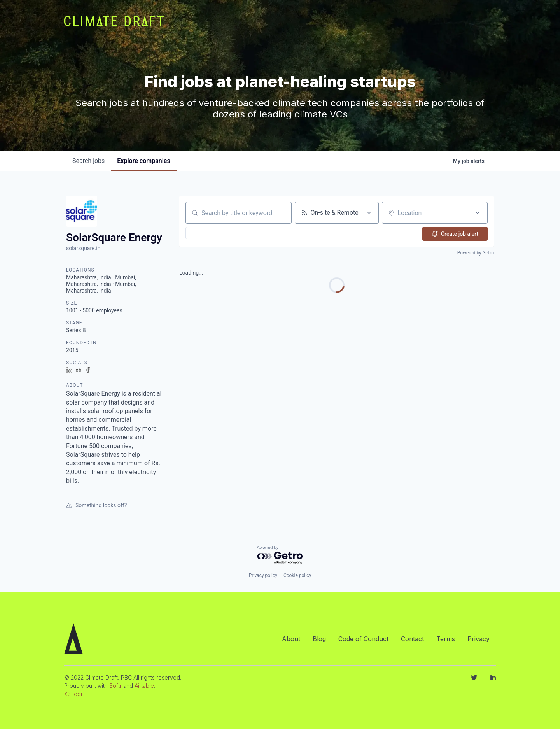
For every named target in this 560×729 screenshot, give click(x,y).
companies (143, 161)
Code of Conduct (363, 639)
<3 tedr (73, 694)
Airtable (144, 686)
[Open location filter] (478, 213)
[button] (211, 233)
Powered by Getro (476, 252)
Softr (115, 686)
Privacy (479, 639)
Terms (446, 639)
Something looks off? (96, 505)
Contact (412, 639)
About (291, 639)
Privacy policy (263, 575)
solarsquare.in (83, 248)
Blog (319, 639)
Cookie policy (297, 575)
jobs (88, 161)
